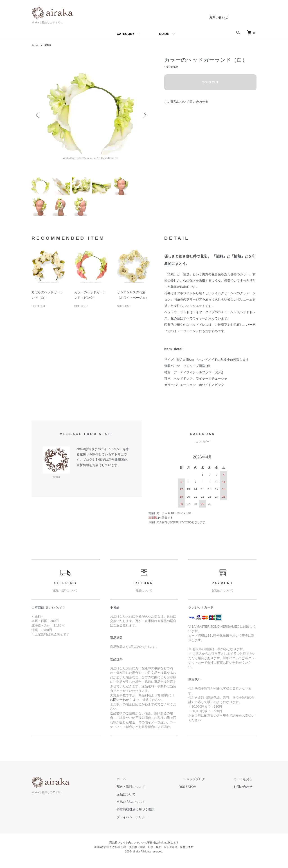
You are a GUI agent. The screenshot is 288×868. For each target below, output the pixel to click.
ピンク (219, 392)
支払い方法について (151, 809)
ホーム (36, 45)
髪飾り (50, 45)
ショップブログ (206, 786)
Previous (38, 115)
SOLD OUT (210, 82)
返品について (147, 802)
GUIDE (164, 34)
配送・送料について (151, 794)
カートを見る (247, 786)
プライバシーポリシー (153, 824)
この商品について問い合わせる (186, 102)
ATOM (209, 794)
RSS (199, 794)
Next (144, 115)
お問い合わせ (219, 17)
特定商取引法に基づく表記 (156, 817)
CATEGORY (126, 34)
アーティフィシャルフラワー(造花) (198, 379)
